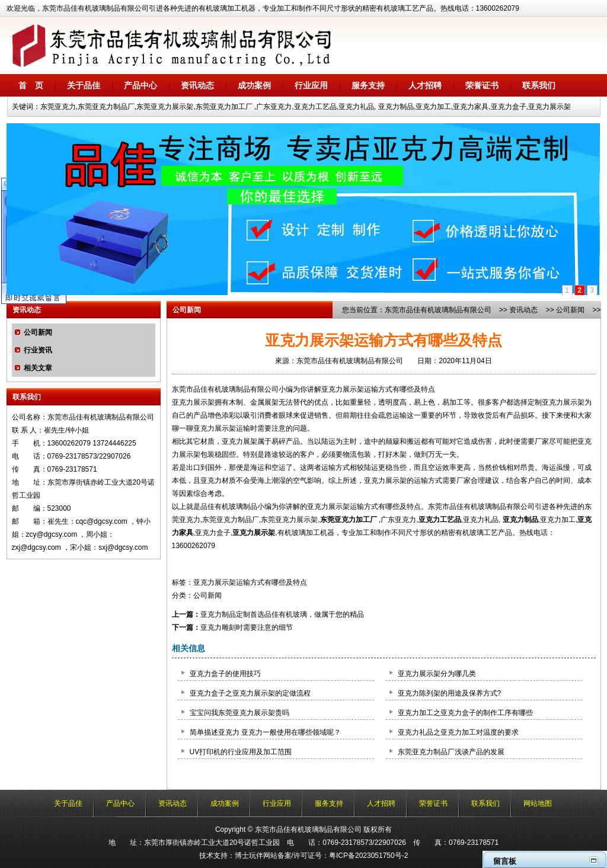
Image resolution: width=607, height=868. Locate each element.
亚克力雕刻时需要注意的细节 (247, 627)
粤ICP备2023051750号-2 (368, 856)
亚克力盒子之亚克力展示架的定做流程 (250, 693)
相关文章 (38, 368)
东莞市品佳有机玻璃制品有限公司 (438, 310)
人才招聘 (425, 85)
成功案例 (254, 85)
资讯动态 (197, 85)
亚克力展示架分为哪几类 (437, 674)
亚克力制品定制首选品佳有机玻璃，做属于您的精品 (282, 614)
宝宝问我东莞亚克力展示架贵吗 (239, 713)
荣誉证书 (482, 85)
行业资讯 (38, 350)
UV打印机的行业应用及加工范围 (241, 752)
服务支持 (368, 85)
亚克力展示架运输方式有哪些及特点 (250, 582)
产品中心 (140, 85)
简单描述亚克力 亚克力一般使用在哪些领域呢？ (265, 732)
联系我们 (539, 85)
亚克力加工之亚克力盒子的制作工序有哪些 (465, 713)
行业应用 (311, 85)
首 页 (31, 85)
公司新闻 (38, 332)
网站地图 (538, 803)
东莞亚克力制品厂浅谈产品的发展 (451, 752)
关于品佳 (84, 85)
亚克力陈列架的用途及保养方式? (450, 693)
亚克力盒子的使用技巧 (225, 674)
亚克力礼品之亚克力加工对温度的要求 (458, 732)
